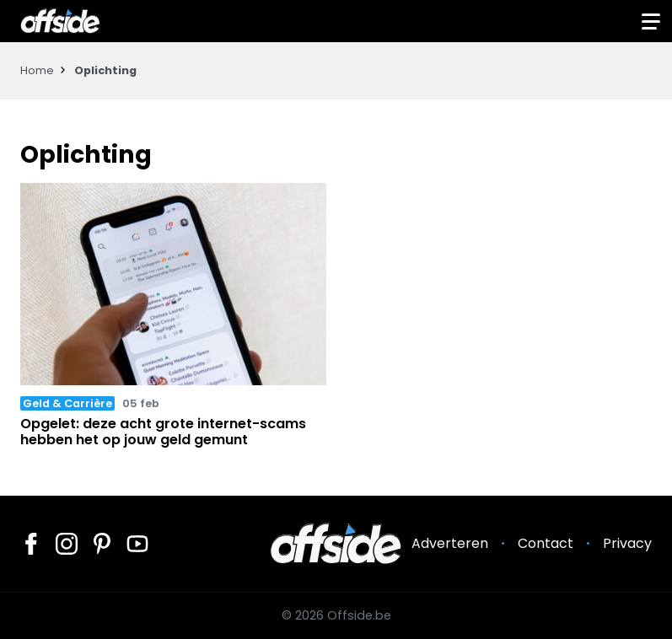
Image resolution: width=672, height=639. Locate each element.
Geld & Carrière (67, 403)
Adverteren (450, 543)
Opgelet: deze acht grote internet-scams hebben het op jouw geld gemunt (163, 432)
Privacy (627, 543)
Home (37, 70)
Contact (546, 543)
